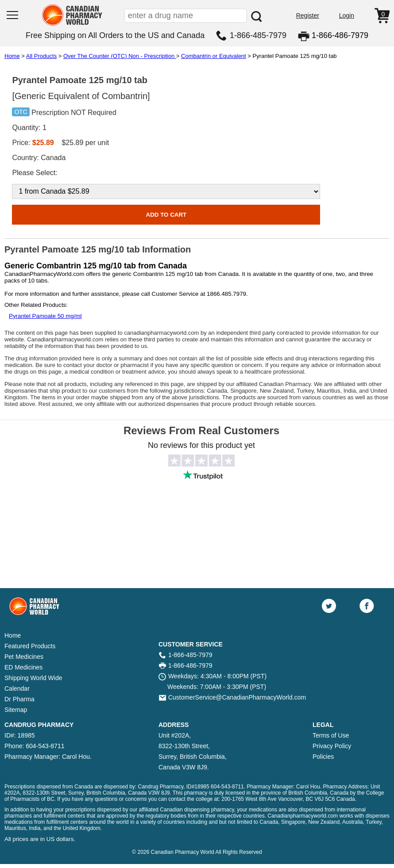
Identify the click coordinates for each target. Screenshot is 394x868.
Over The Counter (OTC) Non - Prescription (120, 56)
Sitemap (16, 710)
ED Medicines (23, 667)
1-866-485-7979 (258, 35)
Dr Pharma (19, 699)
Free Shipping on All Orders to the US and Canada (115, 35)
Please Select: (35, 173)
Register (308, 15)
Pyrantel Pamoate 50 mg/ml (45, 316)
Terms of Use (331, 735)
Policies (323, 757)
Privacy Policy (332, 746)
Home (12, 56)
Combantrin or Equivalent (214, 56)
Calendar (17, 688)
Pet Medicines (24, 657)
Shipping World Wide (33, 678)
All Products (41, 56)
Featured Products (30, 646)
